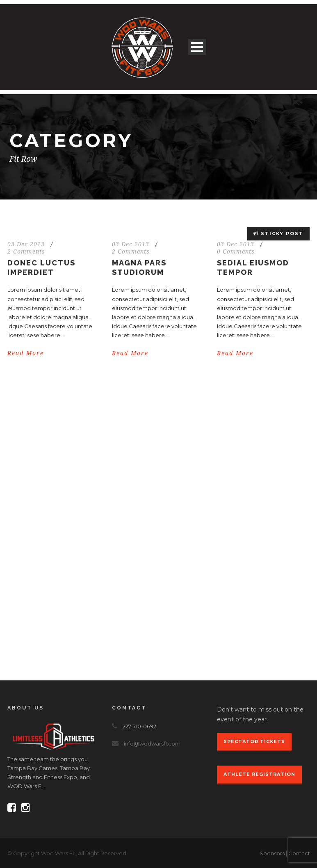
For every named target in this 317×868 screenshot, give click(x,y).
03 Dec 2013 (26, 244)
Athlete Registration (259, 774)
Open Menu (197, 47)
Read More (26, 353)
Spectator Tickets (254, 741)
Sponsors (272, 853)
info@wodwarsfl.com (152, 743)
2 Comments (26, 252)
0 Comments (236, 252)
